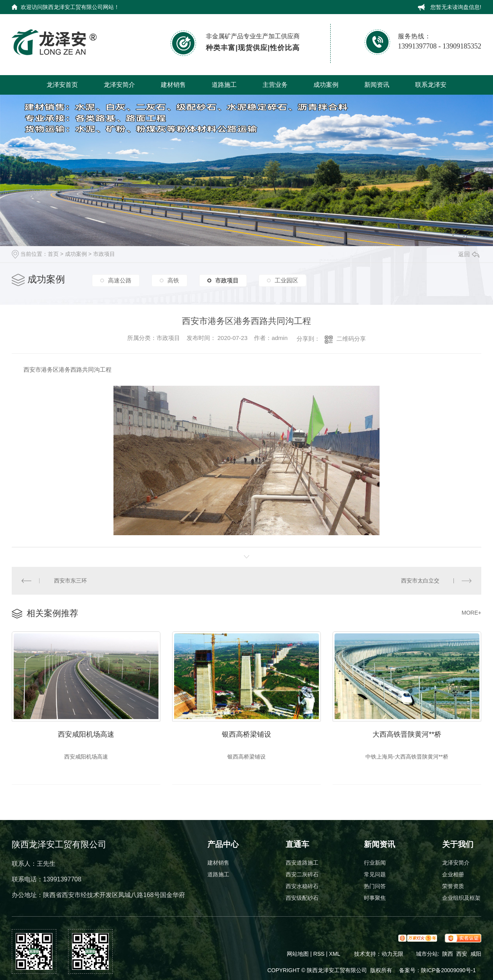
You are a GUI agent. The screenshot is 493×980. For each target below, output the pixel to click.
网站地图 (298, 954)
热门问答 (375, 886)
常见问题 (375, 874)
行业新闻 (375, 863)
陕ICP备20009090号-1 (448, 970)
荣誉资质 (453, 886)
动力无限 (392, 954)
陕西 (448, 954)
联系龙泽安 (431, 85)
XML (335, 954)
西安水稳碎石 (302, 886)
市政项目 (104, 254)
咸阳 (476, 954)
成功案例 (326, 85)
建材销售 (173, 85)
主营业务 (275, 85)
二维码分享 (351, 339)
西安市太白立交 (420, 581)
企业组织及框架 (461, 898)
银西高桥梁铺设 (246, 734)
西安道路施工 (302, 863)
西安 (462, 954)
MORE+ (471, 613)
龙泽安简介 (119, 85)
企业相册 (453, 874)
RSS (320, 954)
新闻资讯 (377, 85)
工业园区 (286, 280)
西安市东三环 (70, 581)
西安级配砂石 (302, 898)
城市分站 (427, 954)
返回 (469, 254)
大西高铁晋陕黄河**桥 (407, 734)
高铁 (173, 280)
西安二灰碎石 (302, 874)
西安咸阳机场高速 (86, 734)
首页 (53, 254)
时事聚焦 (375, 898)
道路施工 (224, 85)
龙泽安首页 (62, 85)
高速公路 (120, 280)
